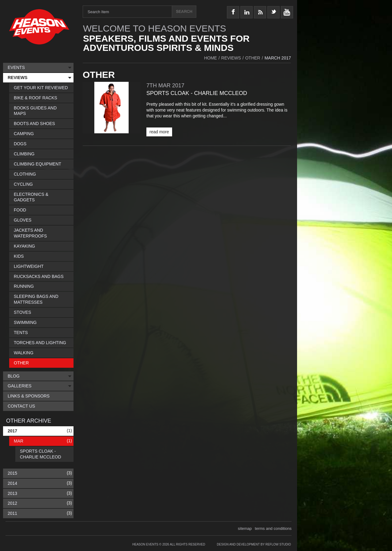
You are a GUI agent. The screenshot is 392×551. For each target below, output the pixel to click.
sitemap (245, 528)
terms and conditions (273, 528)
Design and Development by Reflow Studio (254, 544)
